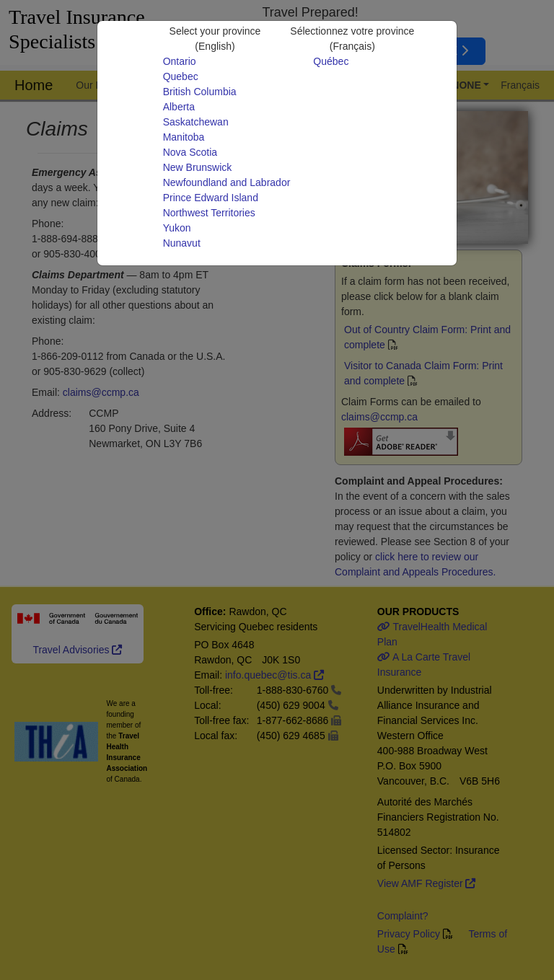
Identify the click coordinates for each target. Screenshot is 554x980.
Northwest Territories (209, 213)
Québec (331, 61)
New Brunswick (198, 167)
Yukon (177, 228)
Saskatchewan (196, 122)
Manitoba (184, 137)
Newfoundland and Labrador (227, 182)
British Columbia (200, 92)
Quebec (181, 76)
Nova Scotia (190, 152)
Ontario (180, 61)
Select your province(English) (215, 39)
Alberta (179, 107)
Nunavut (182, 243)
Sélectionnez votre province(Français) (352, 39)
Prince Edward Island (211, 198)
